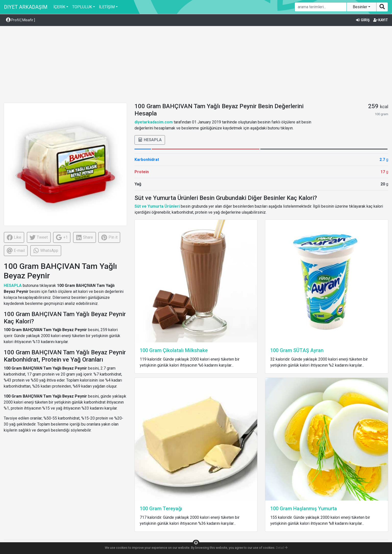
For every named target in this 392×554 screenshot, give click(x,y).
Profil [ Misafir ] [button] (20, 20)
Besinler (360, 7)
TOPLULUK (82, 7)
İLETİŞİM (107, 7)
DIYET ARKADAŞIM (26, 7)
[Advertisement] (196, 65)
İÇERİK (59, 7)
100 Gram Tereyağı (161, 509)
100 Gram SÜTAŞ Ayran (297, 350)
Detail (282, 548)
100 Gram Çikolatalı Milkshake (174, 350)
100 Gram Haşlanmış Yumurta (304, 509)
